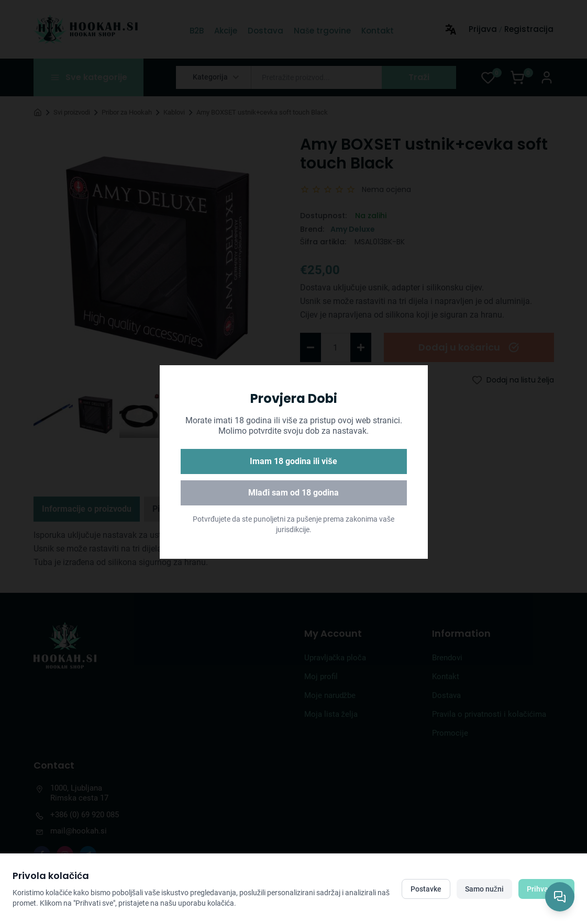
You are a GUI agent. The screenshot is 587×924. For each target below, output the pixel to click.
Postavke (426, 889)
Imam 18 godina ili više (293, 461)
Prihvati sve (546, 889)
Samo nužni (484, 889)
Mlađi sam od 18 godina (293, 493)
